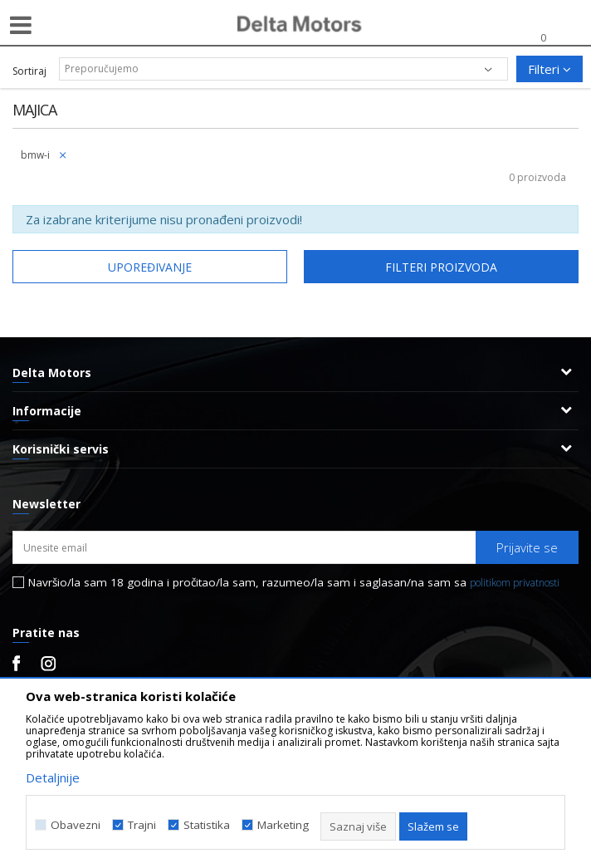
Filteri (549, 69)
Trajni (142, 825)
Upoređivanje (150, 267)
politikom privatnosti (515, 583)
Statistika (207, 825)
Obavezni (76, 825)
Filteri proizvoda (441, 267)
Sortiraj (29, 71)
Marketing (283, 825)
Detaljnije (53, 777)
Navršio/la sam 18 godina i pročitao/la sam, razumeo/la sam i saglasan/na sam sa (294, 583)
